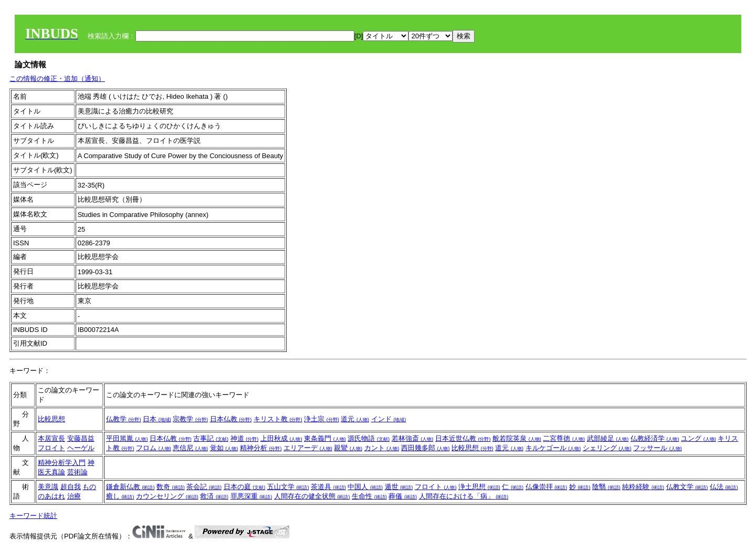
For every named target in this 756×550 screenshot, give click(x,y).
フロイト (51, 448)
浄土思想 (479, 487)
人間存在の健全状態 (312, 496)
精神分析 (261, 448)
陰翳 (606, 487)
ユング (699, 438)
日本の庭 (245, 487)
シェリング (607, 448)
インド (389, 419)
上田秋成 (281, 438)
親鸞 (348, 448)
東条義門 (325, 438)
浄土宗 (322, 419)
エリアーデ (308, 448)
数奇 (171, 487)
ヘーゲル (81, 448)
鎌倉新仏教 (130, 487)
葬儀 (403, 496)
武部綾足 (608, 438)
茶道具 (328, 487)
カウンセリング (167, 496)
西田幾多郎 (426, 448)
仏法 (724, 487)
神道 (245, 438)
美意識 (48, 487)
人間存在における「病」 (464, 496)
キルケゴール (553, 448)
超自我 (71, 487)
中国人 (365, 487)
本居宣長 (51, 438)
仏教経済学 (655, 438)
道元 (355, 419)
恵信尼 (190, 448)
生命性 (369, 496)
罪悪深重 (251, 496)
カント (382, 448)
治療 (74, 496)
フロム (154, 448)
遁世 (399, 487)
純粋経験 (643, 487)
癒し (120, 496)
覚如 (224, 448)
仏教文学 (687, 487)
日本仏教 (231, 419)
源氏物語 (369, 438)
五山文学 (288, 487)
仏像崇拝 (547, 487)
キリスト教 (278, 419)
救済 (214, 496)
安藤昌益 (81, 438)
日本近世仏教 (463, 438)
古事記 (211, 438)
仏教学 (124, 419)
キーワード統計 (33, 516)
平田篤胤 (127, 438)
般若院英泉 (517, 438)
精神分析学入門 (62, 463)
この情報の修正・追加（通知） (57, 79)
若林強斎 (413, 438)
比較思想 (51, 419)
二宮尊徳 (564, 438)
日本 (157, 419)
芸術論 (77, 472)
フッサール (658, 448)
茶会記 (204, 487)
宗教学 (190, 419)
